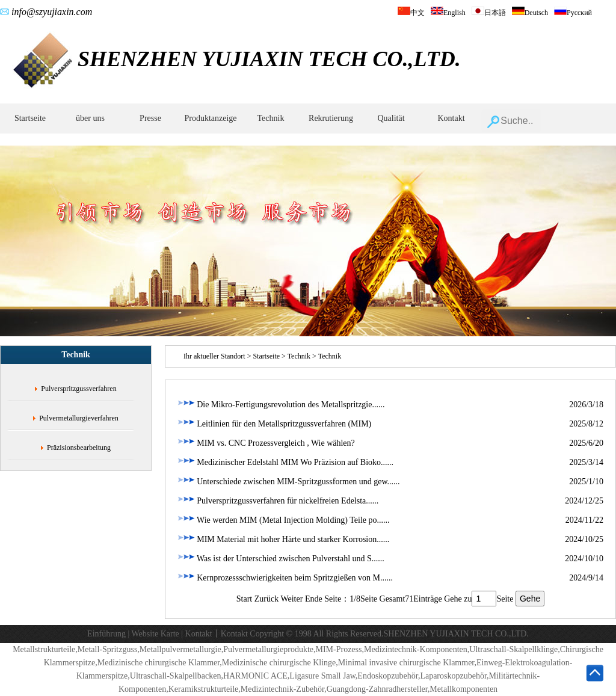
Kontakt (451, 118)
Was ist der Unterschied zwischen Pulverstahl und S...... (281, 559)
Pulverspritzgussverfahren (79, 389)
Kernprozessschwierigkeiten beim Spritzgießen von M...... (285, 578)
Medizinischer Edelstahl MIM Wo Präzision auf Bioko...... (285, 462)
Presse (150, 118)
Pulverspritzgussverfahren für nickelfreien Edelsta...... (278, 501)
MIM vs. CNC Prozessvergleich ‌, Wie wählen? (266, 443)
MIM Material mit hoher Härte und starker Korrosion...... (283, 539)
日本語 (489, 13)
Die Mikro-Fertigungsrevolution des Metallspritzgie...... (281, 405)
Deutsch (530, 13)
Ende (314, 599)
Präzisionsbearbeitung (79, 448)
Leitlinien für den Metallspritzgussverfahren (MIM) (274, 424)
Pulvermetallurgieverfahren (79, 418)
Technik (271, 118)
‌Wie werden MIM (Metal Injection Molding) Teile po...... (284, 520)
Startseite (30, 118)
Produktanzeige (210, 118)
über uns (90, 118)
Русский (573, 13)
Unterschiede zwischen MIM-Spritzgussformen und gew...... (289, 482)
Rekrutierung (331, 118)
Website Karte (155, 634)
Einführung (106, 634)
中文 (411, 13)
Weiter (291, 599)
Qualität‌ (391, 118)
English (448, 13)
